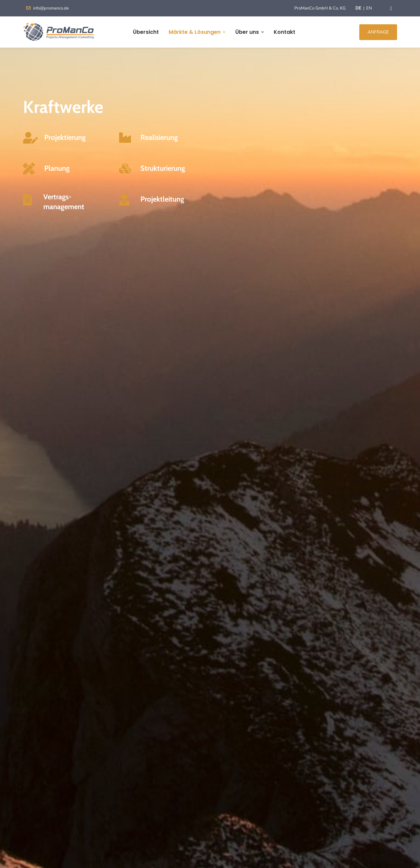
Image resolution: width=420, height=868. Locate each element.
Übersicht (146, 32)
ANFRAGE (378, 32)
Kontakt (284, 32)
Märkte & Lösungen (195, 32)
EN (369, 8)
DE (358, 8)
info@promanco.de (48, 8)
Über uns (247, 32)
